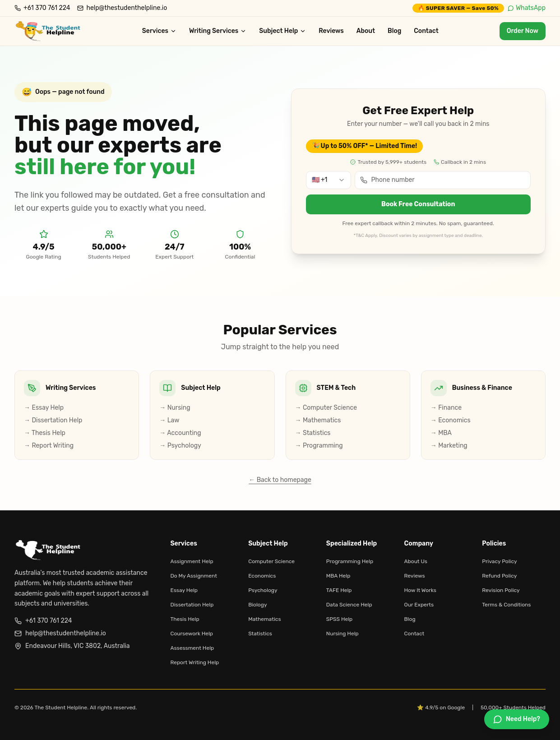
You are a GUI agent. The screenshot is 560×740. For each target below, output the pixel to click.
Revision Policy (501, 590)
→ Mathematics (318, 420)
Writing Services (218, 31)
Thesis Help (185, 619)
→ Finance (446, 408)
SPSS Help (339, 619)
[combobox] (329, 180)
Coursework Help (192, 634)
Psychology (263, 590)
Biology (257, 605)
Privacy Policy (499, 561)
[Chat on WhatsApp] (517, 719)
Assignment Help (192, 561)
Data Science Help (349, 605)
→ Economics (451, 420)
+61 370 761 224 (43, 621)
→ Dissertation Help (53, 420)
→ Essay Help (44, 408)
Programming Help (350, 561)
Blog (394, 31)
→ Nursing (175, 408)
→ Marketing (449, 446)
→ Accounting (180, 433)
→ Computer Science (326, 408)
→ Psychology (180, 446)
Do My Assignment (193, 576)
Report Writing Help (194, 662)
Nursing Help (342, 634)
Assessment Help (192, 648)
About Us (416, 561)
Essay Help (184, 590)
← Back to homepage (280, 480)
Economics (262, 576)
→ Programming (319, 446)
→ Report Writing (49, 446)
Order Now (523, 31)
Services (159, 31)
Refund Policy (499, 576)
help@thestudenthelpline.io (60, 633)
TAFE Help (339, 590)
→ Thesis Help (45, 433)
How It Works (420, 590)
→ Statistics (313, 433)
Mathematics (264, 619)
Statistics (260, 634)
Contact (426, 31)
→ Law (169, 420)
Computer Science (271, 561)
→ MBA (441, 433)
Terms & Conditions (506, 605)
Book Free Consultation (418, 204)
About (366, 31)
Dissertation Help (192, 605)
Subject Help (282, 31)
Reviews (331, 31)
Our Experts (419, 605)
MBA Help (338, 576)
